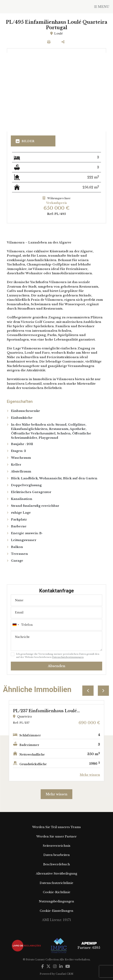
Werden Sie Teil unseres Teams (56, 827)
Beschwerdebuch (57, 864)
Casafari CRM (64, 974)
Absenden (56, 666)
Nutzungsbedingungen (56, 901)
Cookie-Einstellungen (56, 911)
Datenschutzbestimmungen (68, 657)
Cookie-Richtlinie (57, 892)
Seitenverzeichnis (57, 846)
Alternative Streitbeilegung (56, 873)
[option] (56, 741)
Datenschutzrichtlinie (56, 883)
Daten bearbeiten (57, 855)
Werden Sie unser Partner (56, 836)
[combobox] (56, 625)
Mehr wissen (56, 794)
